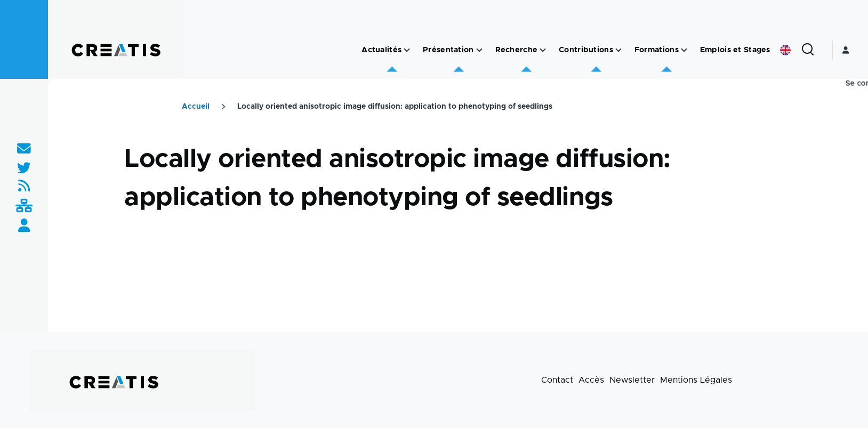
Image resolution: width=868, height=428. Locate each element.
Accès (591, 380)
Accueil (196, 107)
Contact (557, 380)
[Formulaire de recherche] (808, 50)
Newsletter (632, 380)
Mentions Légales (696, 380)
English (785, 50)
